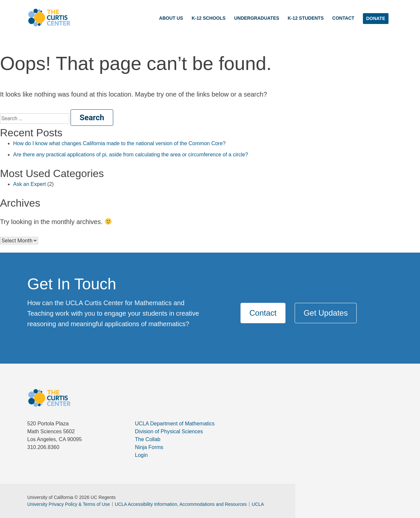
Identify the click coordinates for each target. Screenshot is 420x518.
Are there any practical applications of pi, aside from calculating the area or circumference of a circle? (131, 155)
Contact (343, 18)
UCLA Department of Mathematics (175, 424)
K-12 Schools (209, 18)
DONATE (376, 18)
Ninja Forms (149, 447)
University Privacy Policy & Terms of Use (69, 504)
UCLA (256, 504)
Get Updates (326, 313)
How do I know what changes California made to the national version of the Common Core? (119, 143)
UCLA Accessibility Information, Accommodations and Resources (179, 504)
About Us (171, 18)
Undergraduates (256, 18)
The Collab (147, 439)
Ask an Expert (30, 184)
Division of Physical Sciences (169, 431)
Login (141, 455)
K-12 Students (306, 18)
